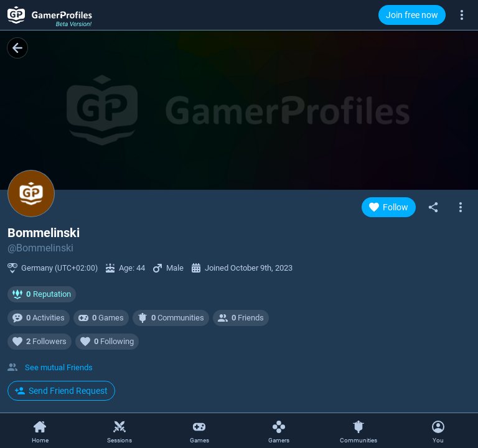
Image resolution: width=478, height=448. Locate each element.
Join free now (412, 15)
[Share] (433, 207)
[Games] (199, 431)
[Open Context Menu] (438, 431)
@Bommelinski (40, 248)
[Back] (17, 48)
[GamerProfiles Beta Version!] (50, 15)
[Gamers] (279, 431)
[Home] (40, 431)
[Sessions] (119, 431)
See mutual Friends (59, 367)
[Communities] (358, 431)
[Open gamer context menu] (461, 207)
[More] (462, 14)
